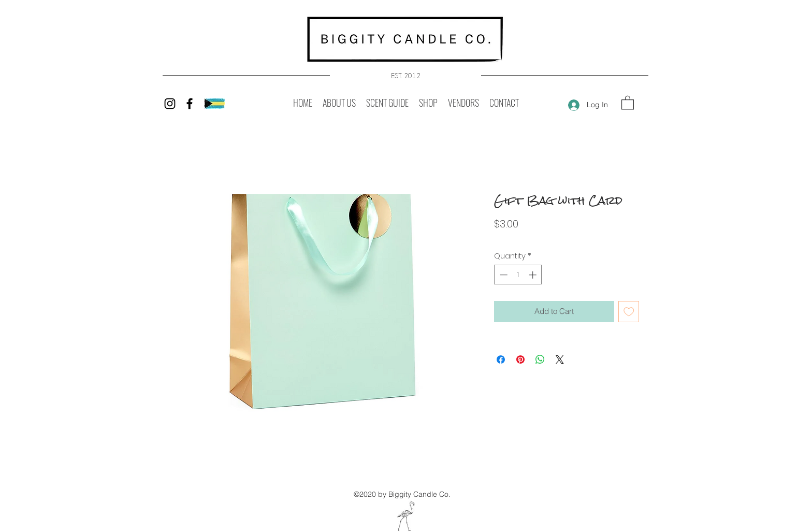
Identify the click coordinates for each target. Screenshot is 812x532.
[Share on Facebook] (501, 360)
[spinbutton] (518, 275)
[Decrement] (503, 275)
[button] (628, 102)
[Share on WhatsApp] (540, 360)
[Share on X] (560, 360)
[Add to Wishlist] (629, 312)
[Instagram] (170, 104)
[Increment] (534, 275)
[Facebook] (190, 104)
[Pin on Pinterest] (520, 360)
